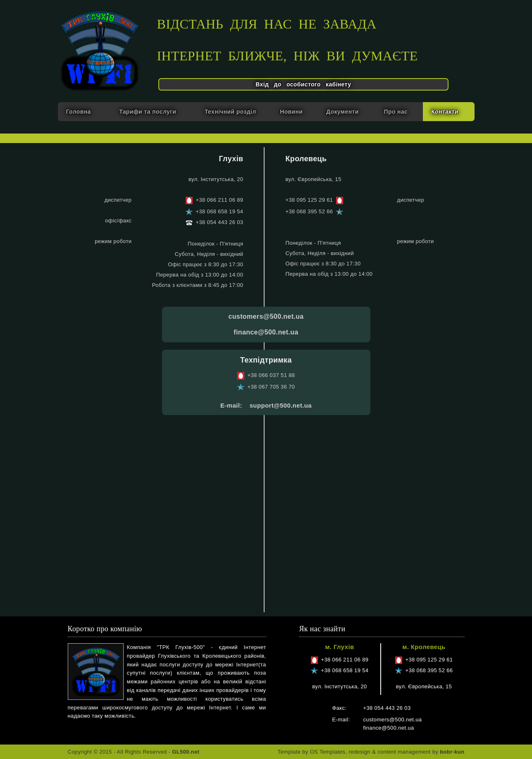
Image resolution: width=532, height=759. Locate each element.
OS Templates (328, 752)
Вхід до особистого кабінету (303, 84)
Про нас (396, 112)
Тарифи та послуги (148, 112)
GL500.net (186, 752)
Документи (342, 112)
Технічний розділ (230, 112)
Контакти (445, 112)
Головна (79, 112)
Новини (291, 112)
